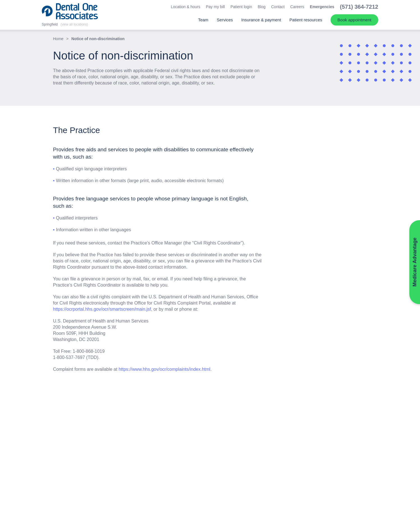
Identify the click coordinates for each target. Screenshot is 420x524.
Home (58, 39)
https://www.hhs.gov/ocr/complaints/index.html (164, 369)
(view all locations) (74, 24)
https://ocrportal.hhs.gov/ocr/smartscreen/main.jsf (102, 309)
